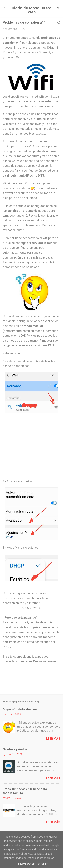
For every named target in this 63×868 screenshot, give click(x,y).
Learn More (26, 864)
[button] (58, 23)
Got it (43, 864)
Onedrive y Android (16, 749)
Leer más (53, 738)
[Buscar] (58, 9)
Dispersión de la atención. (21, 709)
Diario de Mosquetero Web (32, 10)
